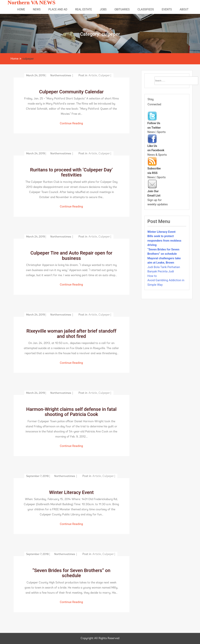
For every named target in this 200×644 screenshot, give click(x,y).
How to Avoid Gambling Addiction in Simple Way (166, 280)
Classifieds (146, 9)
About (184, 9)
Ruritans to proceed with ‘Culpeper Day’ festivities (71, 172)
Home (21, 9)
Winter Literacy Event (71, 492)
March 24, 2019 (35, 76)
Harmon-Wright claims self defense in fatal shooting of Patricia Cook (71, 412)
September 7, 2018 (37, 476)
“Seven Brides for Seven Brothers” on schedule (71, 573)
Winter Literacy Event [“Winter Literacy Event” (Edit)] (162, 232)
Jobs (103, 9)
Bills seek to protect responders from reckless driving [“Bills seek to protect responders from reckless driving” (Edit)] (165, 241)
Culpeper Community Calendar (71, 92)
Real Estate (83, 9)
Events (167, 9)
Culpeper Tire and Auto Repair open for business (71, 256)
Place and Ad (58, 9)
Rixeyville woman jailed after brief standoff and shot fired (71, 334)
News (37, 9)
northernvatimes (61, 76)
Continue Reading (71, 123)
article (93, 76)
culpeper (104, 76)
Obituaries (122, 9)
